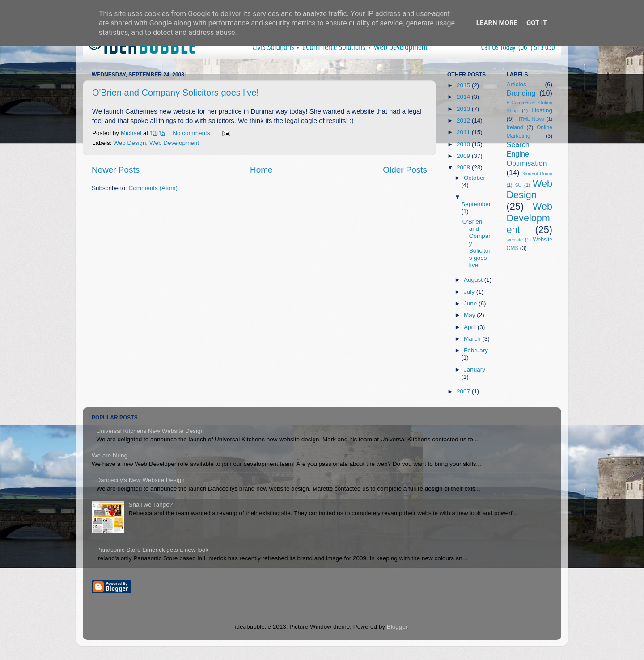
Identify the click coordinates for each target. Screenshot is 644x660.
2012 (464, 121)
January (475, 370)
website (515, 240)
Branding (521, 93)
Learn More (497, 23)
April (471, 327)
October (475, 178)
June (471, 303)
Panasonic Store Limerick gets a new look (152, 550)
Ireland (515, 127)
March (473, 339)
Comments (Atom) (153, 188)
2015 (464, 85)
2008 (464, 167)
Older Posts (405, 170)
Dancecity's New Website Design (140, 480)
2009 (464, 156)
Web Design (129, 143)
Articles (517, 84)
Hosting (542, 110)
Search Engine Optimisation (527, 154)
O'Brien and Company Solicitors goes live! (176, 93)
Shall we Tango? (150, 505)
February (476, 350)
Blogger (397, 627)
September (476, 204)
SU (518, 185)
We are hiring (110, 455)
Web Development (174, 143)
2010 (464, 144)
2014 (464, 97)
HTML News (530, 119)
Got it (537, 23)
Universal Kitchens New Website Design (150, 431)
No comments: (193, 133)
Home (261, 170)
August (474, 280)
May (470, 315)
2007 (464, 391)
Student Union (537, 173)
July (470, 292)
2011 (464, 132)
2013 (464, 109)
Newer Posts (116, 170)
